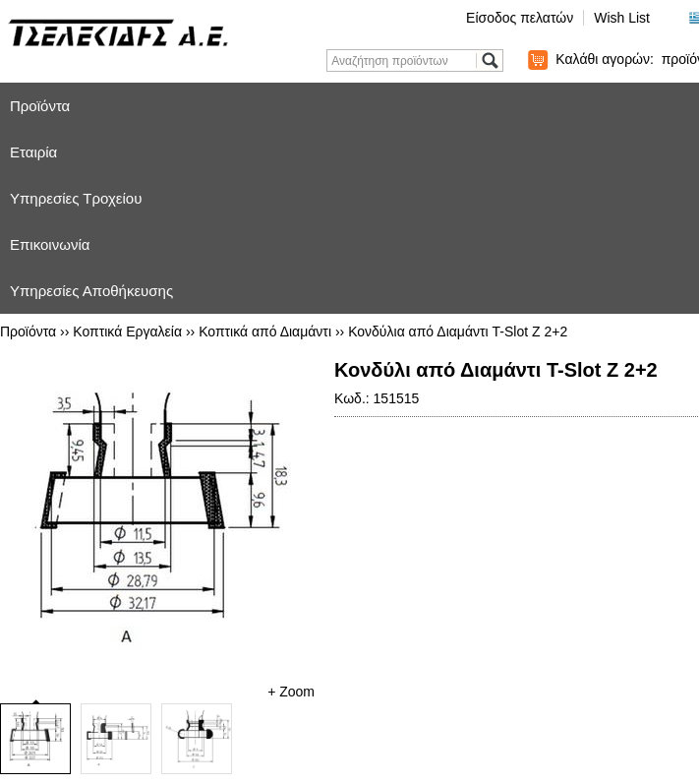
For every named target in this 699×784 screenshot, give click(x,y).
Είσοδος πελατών (520, 18)
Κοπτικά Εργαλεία (127, 332)
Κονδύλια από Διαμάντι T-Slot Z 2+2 (458, 332)
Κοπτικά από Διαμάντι (265, 332)
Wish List (622, 18)
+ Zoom (291, 692)
